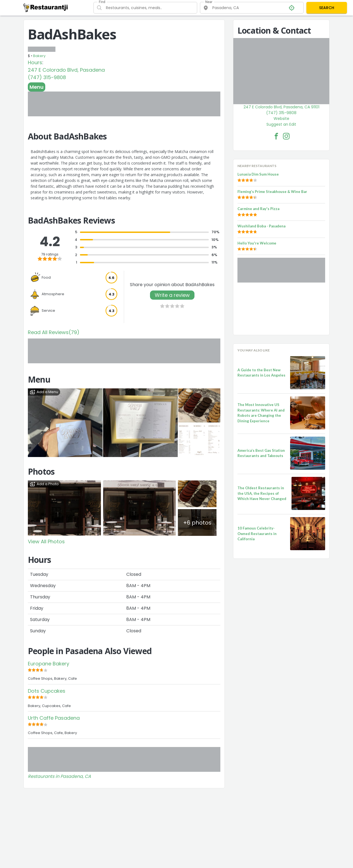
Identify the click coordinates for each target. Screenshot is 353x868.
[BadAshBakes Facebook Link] (276, 136)
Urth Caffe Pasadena (54, 718)
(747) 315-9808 (47, 77)
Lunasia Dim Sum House (258, 174)
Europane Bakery (49, 664)
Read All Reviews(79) (54, 332)
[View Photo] (64, 508)
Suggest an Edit (281, 124)
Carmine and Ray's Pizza (258, 209)
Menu (37, 87)
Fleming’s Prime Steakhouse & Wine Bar (272, 192)
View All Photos (46, 542)
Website (281, 119)
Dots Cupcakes (47, 691)
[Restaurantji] (46, 7)
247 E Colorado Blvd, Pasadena (66, 70)
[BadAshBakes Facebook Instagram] (286, 136)
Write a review (172, 295)
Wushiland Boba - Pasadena (261, 226)
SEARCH (327, 8)
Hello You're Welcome (257, 243)
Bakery (39, 56)
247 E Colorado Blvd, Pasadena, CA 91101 (281, 107)
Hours (35, 62)
